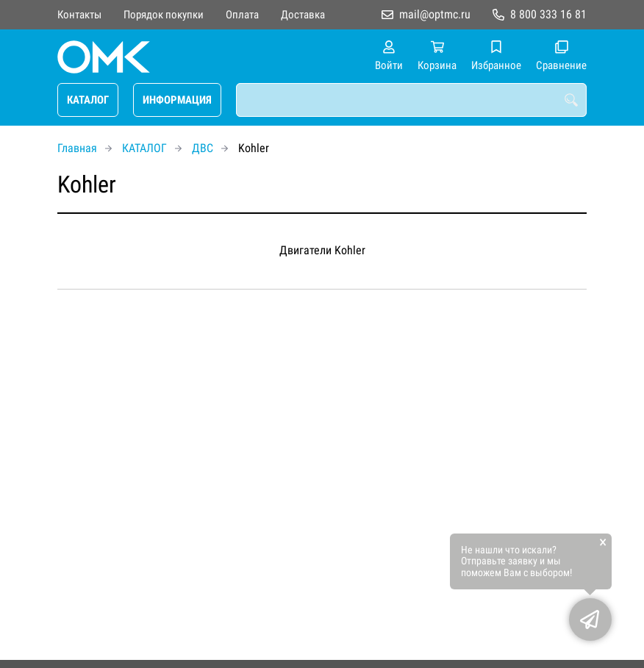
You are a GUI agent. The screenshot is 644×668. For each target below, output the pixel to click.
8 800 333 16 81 (548, 14)
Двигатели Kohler (322, 250)
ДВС (203, 148)
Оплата (242, 15)
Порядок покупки (164, 15)
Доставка (303, 15)
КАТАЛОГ (88, 100)
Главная (77, 148)
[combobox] (411, 100)
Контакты (79, 15)
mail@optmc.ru (435, 14)
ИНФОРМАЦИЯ (177, 100)
